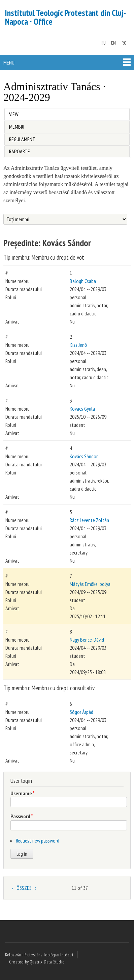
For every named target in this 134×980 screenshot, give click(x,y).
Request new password (38, 841)
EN (113, 43)
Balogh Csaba (83, 281)
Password (22, 816)
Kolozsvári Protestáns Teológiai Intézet (39, 955)
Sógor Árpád (81, 712)
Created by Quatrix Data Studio (37, 962)
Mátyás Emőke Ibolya (90, 584)
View (15, 113)
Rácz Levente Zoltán (89, 520)
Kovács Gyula (82, 409)
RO (124, 43)
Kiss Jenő (78, 345)
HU (103, 43)
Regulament (22, 139)
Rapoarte (20, 151)
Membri (17, 127)
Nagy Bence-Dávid (87, 640)
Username (23, 793)
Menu (9, 62)
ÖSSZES (24, 888)
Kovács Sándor (84, 456)
